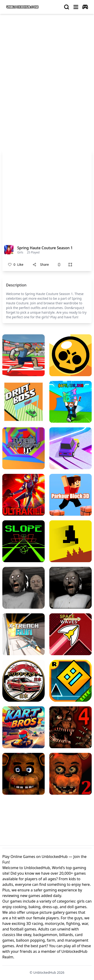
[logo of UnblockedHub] (22, 7)
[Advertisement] (47, 67)
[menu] (76, 7)
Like (16, 265)
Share (41, 264)
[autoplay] (85, 7)
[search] (67, 7)
